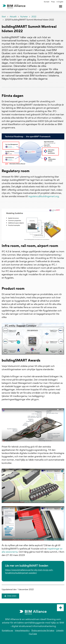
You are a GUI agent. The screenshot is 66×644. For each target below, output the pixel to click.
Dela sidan (10, 596)
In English (60, 2)
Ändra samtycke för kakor (43, 631)
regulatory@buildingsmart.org (44, 197)
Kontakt (47, 2)
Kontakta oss (7, 631)
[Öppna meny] (61, 6)
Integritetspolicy (22, 631)
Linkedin (60, 631)
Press (53, 2)
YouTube (33, 634)
